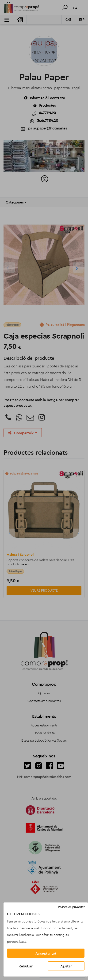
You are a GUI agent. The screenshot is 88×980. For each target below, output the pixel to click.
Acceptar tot (46, 953)
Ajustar (66, 966)
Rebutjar (25, 966)
